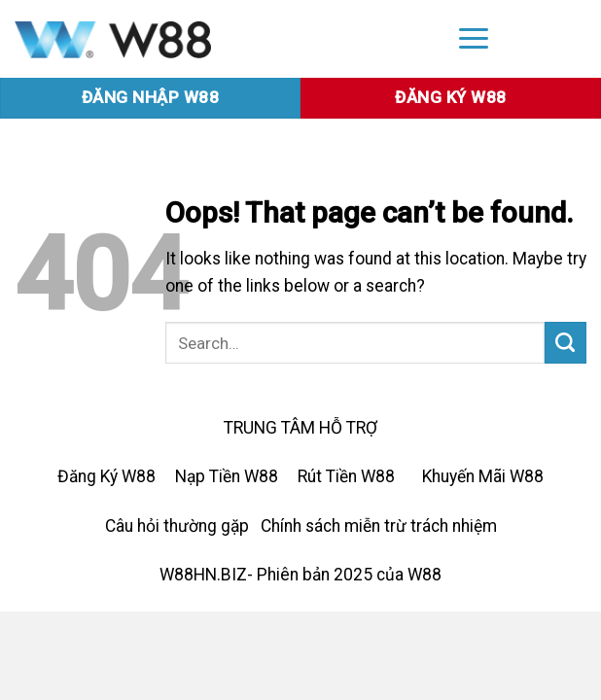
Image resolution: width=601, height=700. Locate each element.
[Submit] (566, 343)
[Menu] (474, 37)
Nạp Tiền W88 (227, 476)
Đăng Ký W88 (106, 476)
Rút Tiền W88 (346, 476)
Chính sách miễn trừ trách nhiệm (379, 526)
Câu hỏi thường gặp (177, 526)
